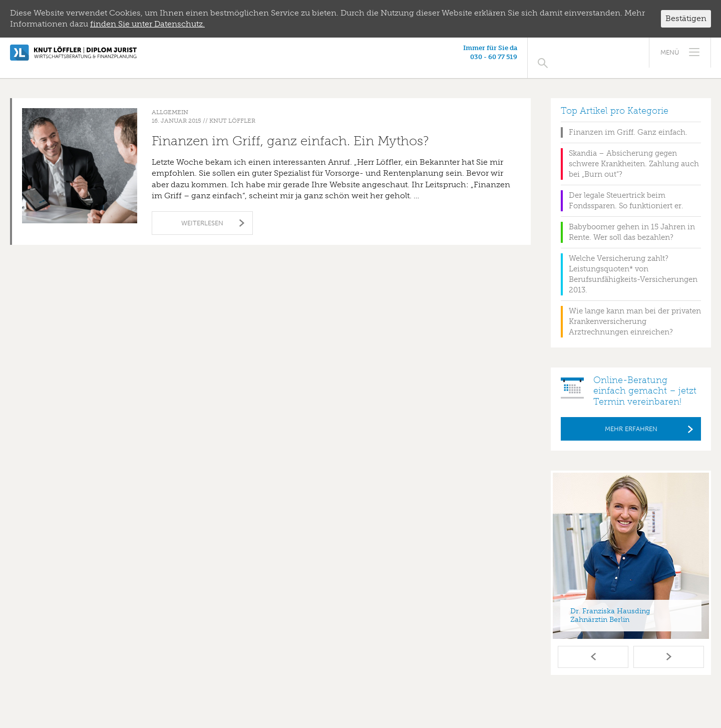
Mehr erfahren (631, 418)
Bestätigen (686, 18)
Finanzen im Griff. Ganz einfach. (628, 122)
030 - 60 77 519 (585, 57)
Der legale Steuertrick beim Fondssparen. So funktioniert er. (626, 190)
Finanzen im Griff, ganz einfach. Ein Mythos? (290, 130)
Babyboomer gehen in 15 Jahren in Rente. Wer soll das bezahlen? (632, 222)
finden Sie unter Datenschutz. (147, 24)
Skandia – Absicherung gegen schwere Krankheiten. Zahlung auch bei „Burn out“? (634, 153)
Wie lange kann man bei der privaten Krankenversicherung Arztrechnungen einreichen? (635, 311)
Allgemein (170, 102)
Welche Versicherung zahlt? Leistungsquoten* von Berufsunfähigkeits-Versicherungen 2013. (633, 264)
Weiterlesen (202, 213)
